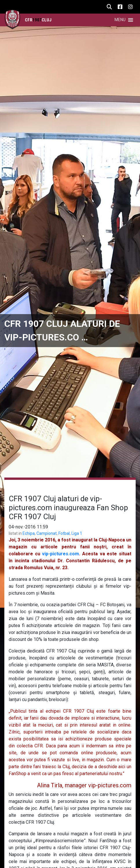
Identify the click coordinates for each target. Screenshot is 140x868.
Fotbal (64, 533)
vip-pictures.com (60, 554)
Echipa (29, 533)
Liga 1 (77, 533)
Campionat (47, 533)
